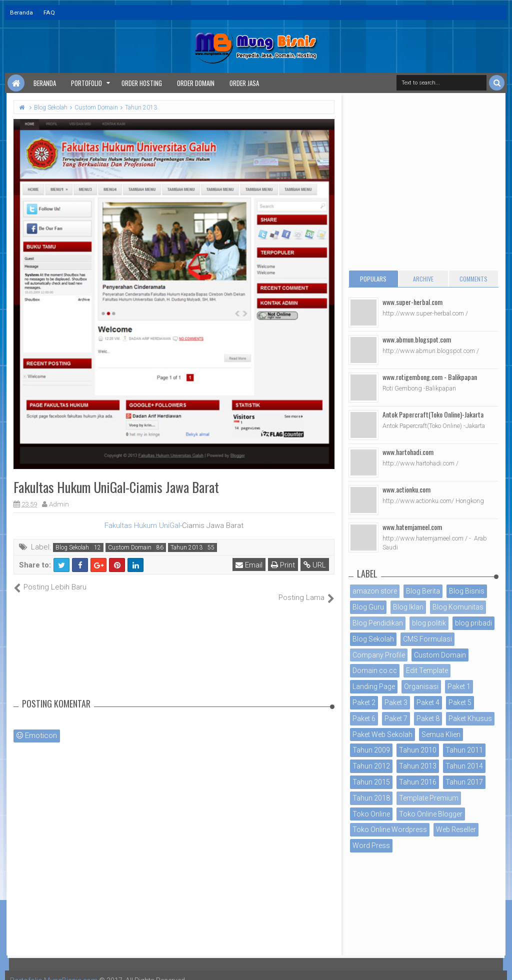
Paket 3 (396, 702)
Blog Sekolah (72, 547)
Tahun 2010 (418, 750)
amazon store (375, 591)
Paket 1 (459, 686)
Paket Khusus (470, 718)
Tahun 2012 (371, 766)
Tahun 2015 (371, 782)
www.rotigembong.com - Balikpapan (430, 377)
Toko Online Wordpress (390, 829)
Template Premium (429, 798)
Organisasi (421, 686)
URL (315, 565)
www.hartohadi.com (408, 452)
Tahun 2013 (186, 547)
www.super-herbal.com (412, 302)
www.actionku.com (406, 489)
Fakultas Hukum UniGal (142, 525)
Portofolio (86, 83)
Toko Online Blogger (431, 814)
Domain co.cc (375, 670)
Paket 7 (396, 718)
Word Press (371, 845)
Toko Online (371, 814)
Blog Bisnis (467, 591)
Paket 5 (460, 702)
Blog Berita (423, 591)
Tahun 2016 (418, 782)
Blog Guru (368, 607)
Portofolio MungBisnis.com (54, 970)
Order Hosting (142, 83)
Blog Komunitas (458, 607)
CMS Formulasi (427, 639)
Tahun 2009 (371, 750)
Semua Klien (441, 734)
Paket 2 (364, 702)
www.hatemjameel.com (412, 527)
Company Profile (379, 655)
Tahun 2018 (371, 798)
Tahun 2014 (464, 766)
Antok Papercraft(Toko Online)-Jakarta (433, 414)
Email (249, 565)
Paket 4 (428, 702)
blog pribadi (473, 623)
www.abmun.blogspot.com (417, 339)
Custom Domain (130, 547)
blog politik (429, 623)
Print (283, 565)
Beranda (21, 12)
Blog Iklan (408, 607)
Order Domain (196, 83)
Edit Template (427, 670)
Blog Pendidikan (378, 623)
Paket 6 (364, 718)
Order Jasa (244, 83)
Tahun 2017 (464, 782)
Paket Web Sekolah (382, 734)
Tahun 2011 (464, 750)
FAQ (49, 12)
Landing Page (374, 686)
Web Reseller (456, 829)
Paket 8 (428, 718)
